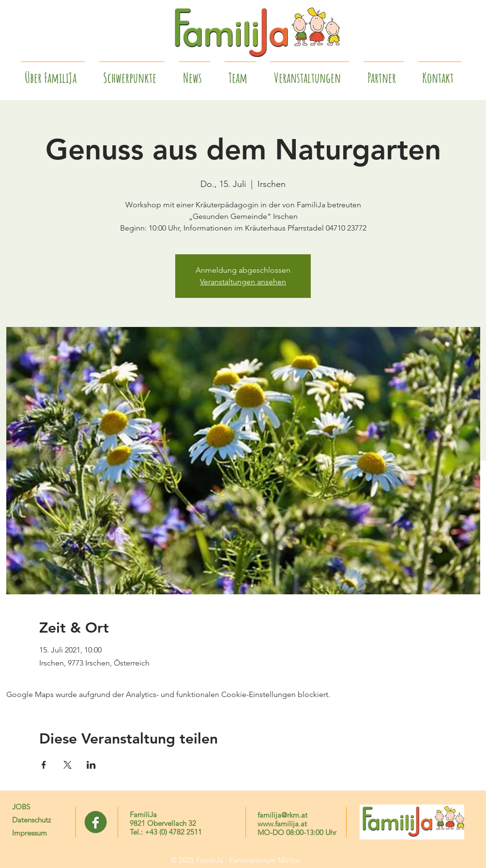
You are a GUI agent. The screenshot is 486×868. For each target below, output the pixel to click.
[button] (384, 74)
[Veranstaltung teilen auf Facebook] (44, 765)
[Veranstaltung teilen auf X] (68, 765)
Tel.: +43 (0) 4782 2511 (166, 832)
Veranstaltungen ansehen (243, 282)
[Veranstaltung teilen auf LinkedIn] (91, 765)
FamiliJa (143, 814)
